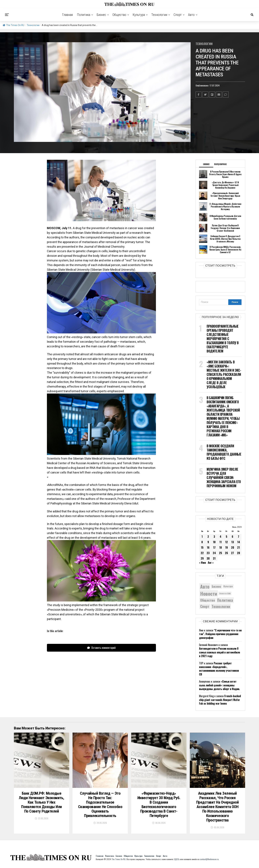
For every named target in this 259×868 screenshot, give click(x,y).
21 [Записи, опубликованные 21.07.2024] (239, 547)
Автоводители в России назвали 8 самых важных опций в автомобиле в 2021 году (220, 652)
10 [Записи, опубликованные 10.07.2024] (214, 542)
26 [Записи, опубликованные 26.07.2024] (226, 553)
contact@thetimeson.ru (209, 859)
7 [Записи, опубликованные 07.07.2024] (239, 537)
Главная (68, 15)
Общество (119, 15)
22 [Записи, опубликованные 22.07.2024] (202, 553)
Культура (139, 15)
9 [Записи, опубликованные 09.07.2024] (208, 542)
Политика (84, 15)
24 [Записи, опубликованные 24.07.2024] (214, 553)
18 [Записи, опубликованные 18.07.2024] (221, 547)
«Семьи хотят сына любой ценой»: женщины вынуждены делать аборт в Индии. (219, 685)
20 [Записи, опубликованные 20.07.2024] (233, 547)
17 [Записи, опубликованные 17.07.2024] (214, 547)
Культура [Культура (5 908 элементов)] (228, 586)
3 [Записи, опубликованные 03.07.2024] (214, 537)
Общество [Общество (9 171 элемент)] (208, 600)
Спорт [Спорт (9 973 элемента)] (205, 606)
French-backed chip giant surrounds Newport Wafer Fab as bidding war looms (220, 700)
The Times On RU (13, 25)
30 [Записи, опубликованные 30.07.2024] (208, 558)
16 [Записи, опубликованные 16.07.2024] (208, 547)
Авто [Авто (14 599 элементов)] (205, 586)
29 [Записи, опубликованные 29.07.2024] (202, 558)
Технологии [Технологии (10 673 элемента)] (221, 606)
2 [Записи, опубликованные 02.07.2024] (208, 537)
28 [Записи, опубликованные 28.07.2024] (239, 553)
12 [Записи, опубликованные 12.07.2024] (226, 542)
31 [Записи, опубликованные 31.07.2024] (214, 558)
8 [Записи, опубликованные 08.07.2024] (202, 542)
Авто (191, 15)
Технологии (159, 15)
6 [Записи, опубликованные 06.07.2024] (232, 537)
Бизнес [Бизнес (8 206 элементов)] (216, 586)
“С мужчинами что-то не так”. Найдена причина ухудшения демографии (220, 634)
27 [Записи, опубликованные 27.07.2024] (232, 553)
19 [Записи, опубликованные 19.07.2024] (226, 547)
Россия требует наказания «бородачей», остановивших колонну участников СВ (219, 669)
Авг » (211, 563)
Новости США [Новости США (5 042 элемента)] (225, 593)
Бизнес (101, 15)
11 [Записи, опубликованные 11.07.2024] (221, 542)
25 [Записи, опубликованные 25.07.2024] (221, 553)
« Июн (202, 563)
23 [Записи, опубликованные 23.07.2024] (208, 553)
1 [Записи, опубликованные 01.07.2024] (202, 537)
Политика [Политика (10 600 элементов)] (225, 600)
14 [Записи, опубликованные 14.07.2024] (239, 542)
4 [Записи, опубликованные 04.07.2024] (221, 537)
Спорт (178, 15)
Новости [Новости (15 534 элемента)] (209, 593)
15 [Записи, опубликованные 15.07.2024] (202, 547)
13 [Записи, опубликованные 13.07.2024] (233, 542)
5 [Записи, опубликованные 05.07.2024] (227, 537)
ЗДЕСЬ (177, 859)
